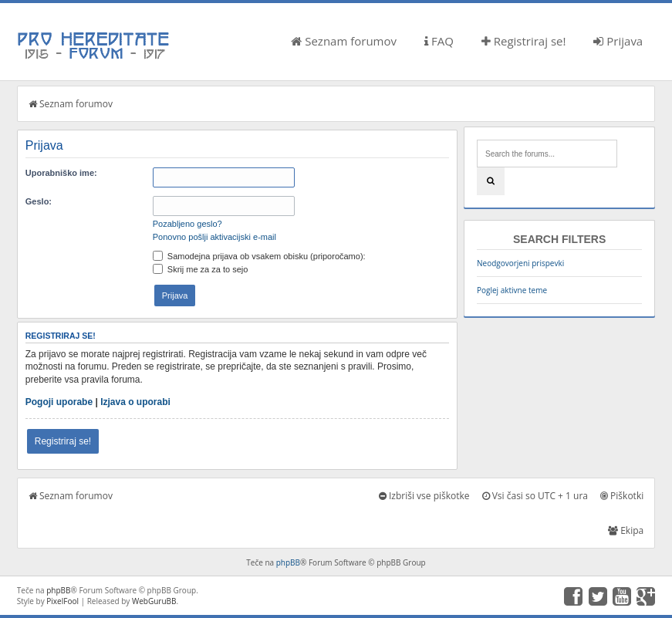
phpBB (288, 562)
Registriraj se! (524, 41)
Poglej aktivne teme (512, 290)
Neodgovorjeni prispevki (520, 263)
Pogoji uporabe (59, 402)
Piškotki (622, 496)
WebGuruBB (154, 601)
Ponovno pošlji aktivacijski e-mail (214, 237)
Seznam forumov (344, 41)
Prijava (618, 41)
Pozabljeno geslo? (187, 224)
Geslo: (39, 201)
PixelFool (62, 601)
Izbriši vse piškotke (424, 496)
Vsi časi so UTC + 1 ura (535, 496)
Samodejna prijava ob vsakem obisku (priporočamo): (259, 256)
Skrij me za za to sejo (201, 269)
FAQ (439, 41)
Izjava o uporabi (135, 402)
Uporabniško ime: (61, 173)
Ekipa (626, 530)
